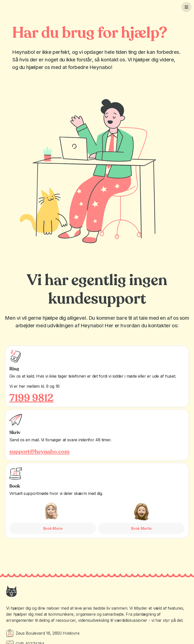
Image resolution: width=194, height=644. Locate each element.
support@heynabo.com (39, 452)
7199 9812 (31, 398)
